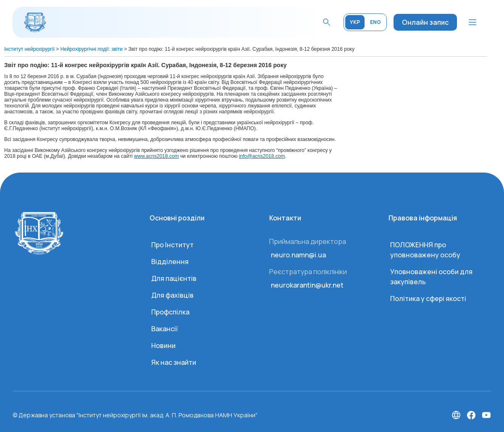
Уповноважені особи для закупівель (431, 277)
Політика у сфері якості (428, 298)
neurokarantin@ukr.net (307, 285)
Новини (163, 346)
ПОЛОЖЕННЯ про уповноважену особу (425, 250)
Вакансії (164, 329)
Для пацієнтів (174, 278)
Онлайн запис (425, 22)
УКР (355, 22)
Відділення (170, 262)
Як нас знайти (174, 362)
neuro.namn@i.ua (298, 255)
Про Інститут (172, 245)
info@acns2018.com (262, 156)
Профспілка (170, 312)
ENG (375, 22)
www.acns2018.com (156, 156)
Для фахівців (172, 295)
